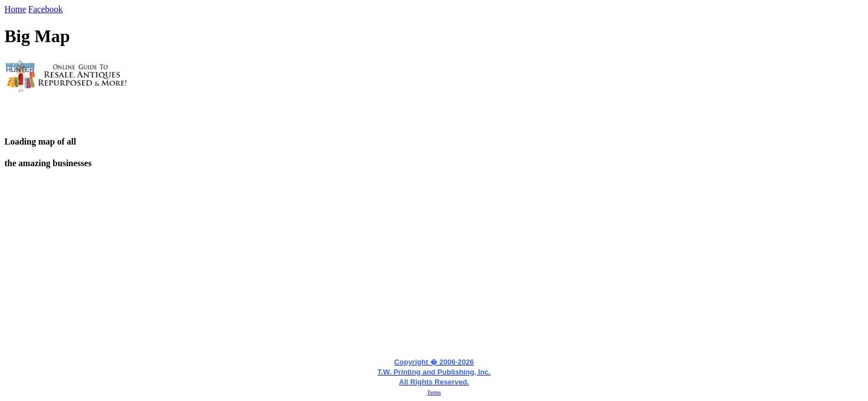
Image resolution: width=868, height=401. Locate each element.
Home (15, 9)
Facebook (45, 9)
